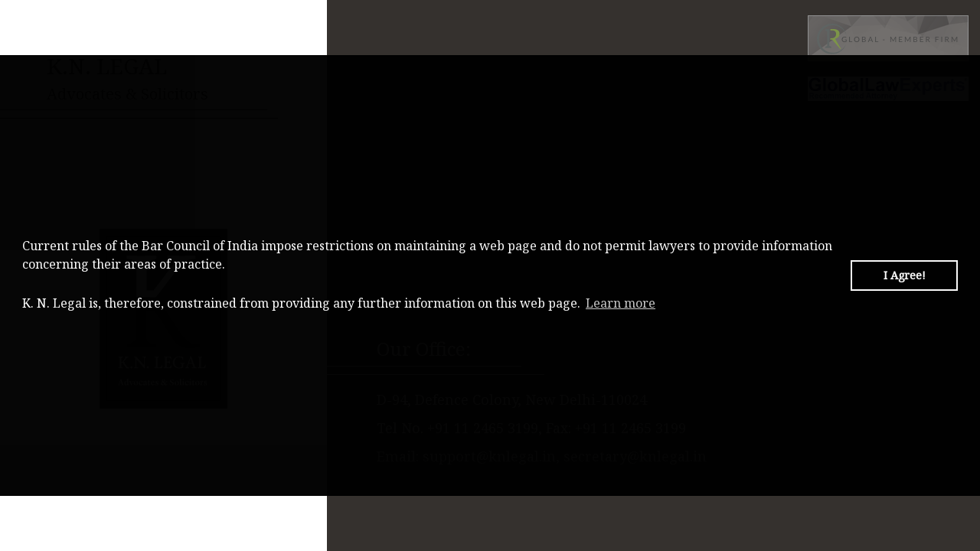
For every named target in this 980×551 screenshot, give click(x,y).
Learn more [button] (621, 303)
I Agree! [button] (905, 275)
